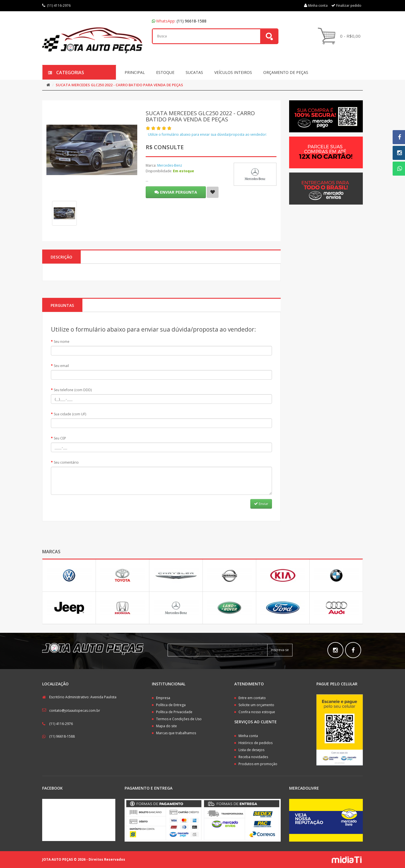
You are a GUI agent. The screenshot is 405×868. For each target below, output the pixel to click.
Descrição (61, 257)
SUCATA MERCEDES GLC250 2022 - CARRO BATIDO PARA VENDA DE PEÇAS (119, 85)
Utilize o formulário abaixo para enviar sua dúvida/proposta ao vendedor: (207, 134)
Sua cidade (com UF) (70, 414)
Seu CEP (60, 438)
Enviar (261, 504)
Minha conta (248, 736)
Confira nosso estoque (257, 712)
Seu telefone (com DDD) (73, 390)
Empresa (163, 698)
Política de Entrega (171, 705)
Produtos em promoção (258, 764)
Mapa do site (166, 726)
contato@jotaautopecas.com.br (75, 711)
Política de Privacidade (174, 712)
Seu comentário (66, 462)
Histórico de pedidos (256, 743)
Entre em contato (252, 698)
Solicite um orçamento (256, 705)
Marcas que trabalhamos (176, 733)
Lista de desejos (251, 750)
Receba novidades (253, 757)
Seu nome (62, 342)
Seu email (61, 366)
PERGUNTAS (62, 305)
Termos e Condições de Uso (179, 719)
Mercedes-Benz (170, 165)
